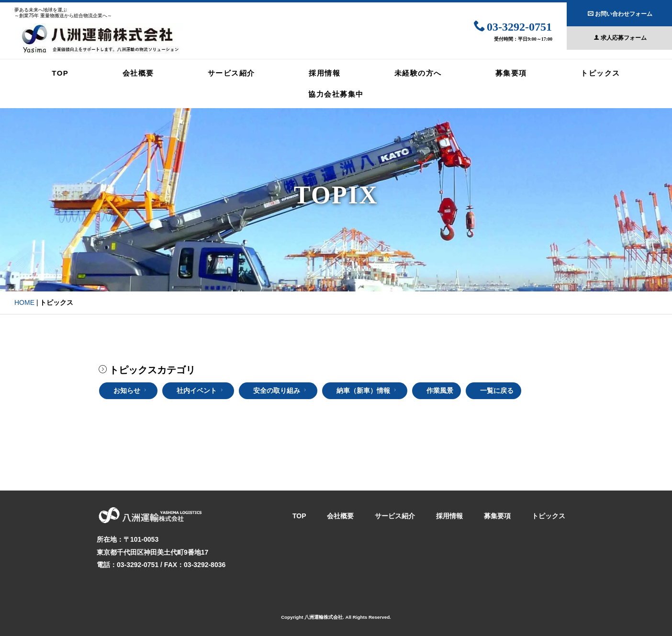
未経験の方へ (418, 73)
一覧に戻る (497, 391)
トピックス (600, 73)
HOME (24, 302)
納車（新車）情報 (367, 391)
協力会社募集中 (336, 94)
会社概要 (138, 73)
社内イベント (201, 391)
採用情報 (325, 73)
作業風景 (440, 391)
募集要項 (511, 73)
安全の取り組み (281, 391)
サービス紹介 (231, 73)
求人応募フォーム (620, 36)
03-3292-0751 (513, 25)
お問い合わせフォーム (620, 12)
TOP (60, 73)
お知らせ (131, 391)
